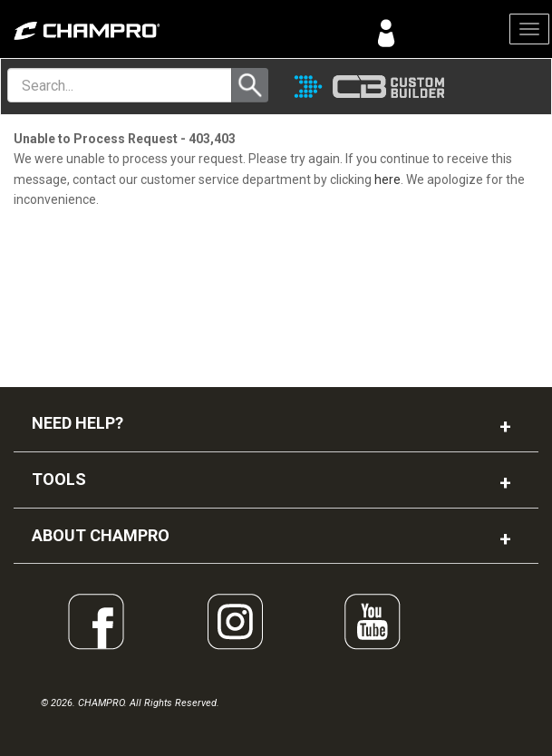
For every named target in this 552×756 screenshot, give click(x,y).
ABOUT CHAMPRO (101, 535)
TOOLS (59, 479)
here (387, 179)
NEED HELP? (77, 423)
